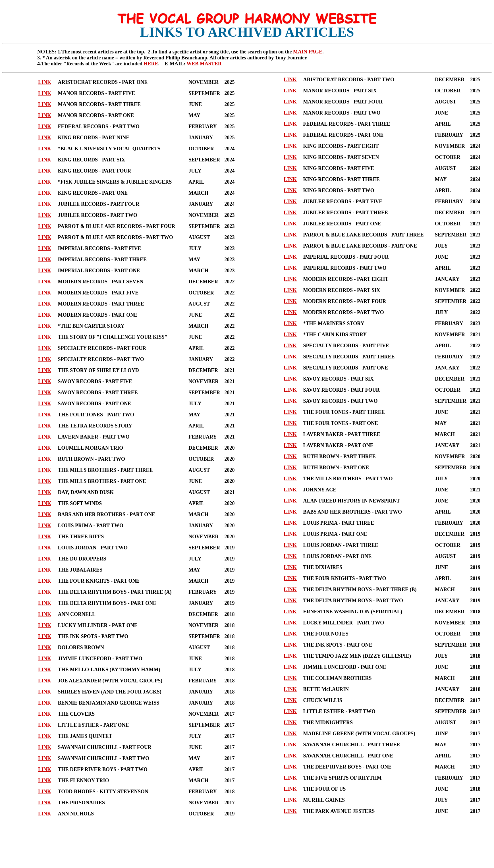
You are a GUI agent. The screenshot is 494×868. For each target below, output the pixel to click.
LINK (45, 82)
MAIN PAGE (308, 52)
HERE (151, 64)
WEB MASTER (204, 64)
